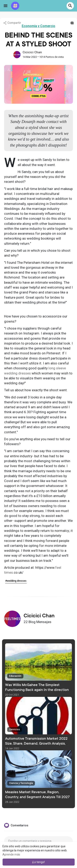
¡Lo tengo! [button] (38, 862)
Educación (15, 676)
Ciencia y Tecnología (21, 783)
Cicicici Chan (32, 52)
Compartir (12, 23)
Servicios (15, 729)
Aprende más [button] (11, 854)
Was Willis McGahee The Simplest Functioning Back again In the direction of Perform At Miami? (37, 690)
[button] (70, 6)
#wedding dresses (16, 581)
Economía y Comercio (38, 26)
